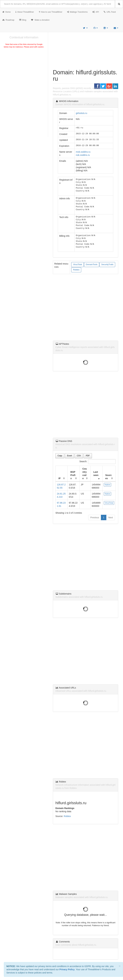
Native (107, 485)
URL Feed (110, 12)
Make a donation (40, 20)
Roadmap (8, 20)
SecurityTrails (107, 264)
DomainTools (92, 264)
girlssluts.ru (82, 113)
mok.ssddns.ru (83, 152)
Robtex (76, 270)
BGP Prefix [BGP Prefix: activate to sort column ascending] (73, 475)
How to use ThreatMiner (51, 12)
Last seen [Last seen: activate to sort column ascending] (96, 474)
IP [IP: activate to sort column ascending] (59, 478)
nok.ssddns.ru (83, 155)
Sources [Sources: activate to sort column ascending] (109, 477)
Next (111, 517)
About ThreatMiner (25, 12)
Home (7, 12)
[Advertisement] (24, 73)
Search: (98, 462)
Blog (23, 20)
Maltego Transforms (77, 12)
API (96, 12)
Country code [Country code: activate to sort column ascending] (85, 474)
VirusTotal (77, 264)
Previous (95, 517)
